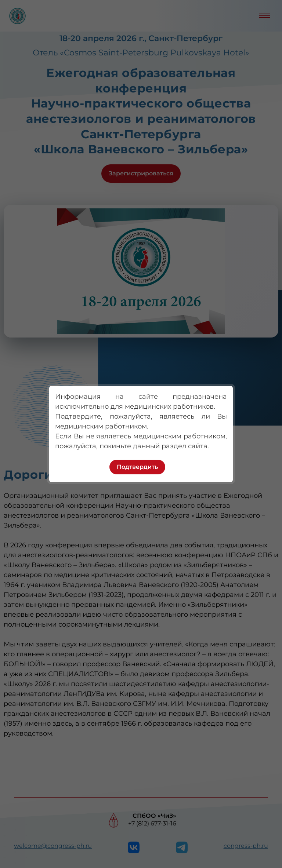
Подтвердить (137, 467)
